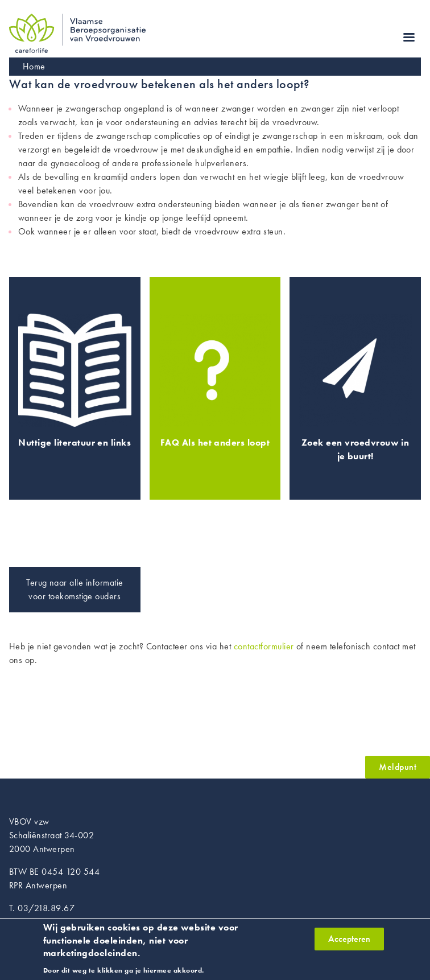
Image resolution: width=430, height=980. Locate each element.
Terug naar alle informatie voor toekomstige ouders (75, 589)
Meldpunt (398, 767)
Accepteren (349, 944)
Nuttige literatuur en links (75, 442)
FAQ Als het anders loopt (215, 442)
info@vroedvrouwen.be (53, 922)
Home (34, 66)
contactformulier (264, 646)
